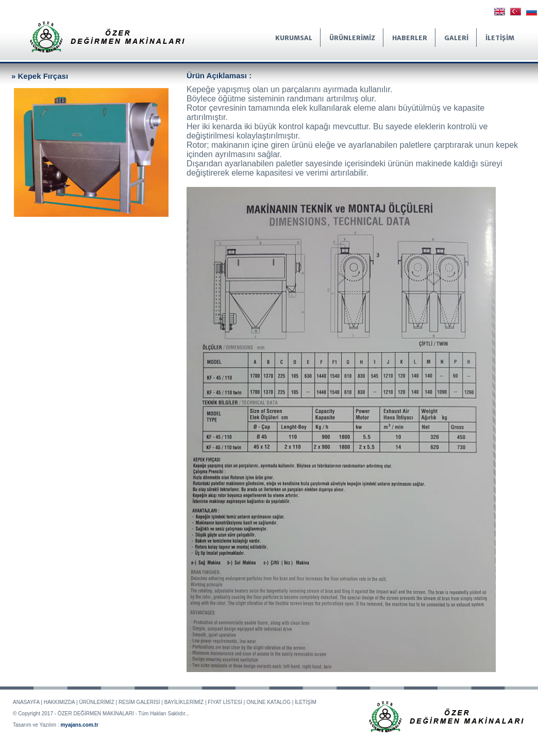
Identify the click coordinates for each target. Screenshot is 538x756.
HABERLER (410, 38)
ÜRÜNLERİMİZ (352, 38)
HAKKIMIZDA (60, 702)
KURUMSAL (294, 38)
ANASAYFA (26, 702)
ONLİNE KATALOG (268, 702)
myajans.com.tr (79, 725)
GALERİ (456, 38)
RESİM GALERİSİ (139, 702)
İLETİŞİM (500, 38)
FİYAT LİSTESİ (225, 702)
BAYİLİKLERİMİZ (184, 702)
